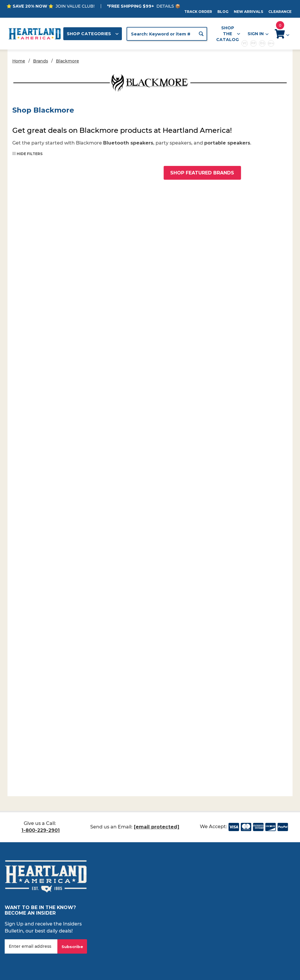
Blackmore (68, 61)
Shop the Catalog (228, 34)
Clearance (280, 12)
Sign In (258, 34)
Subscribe (72, 947)
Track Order (198, 12)
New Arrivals (248, 12)
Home (19, 61)
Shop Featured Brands (202, 173)
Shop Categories (93, 34)
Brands (41, 61)
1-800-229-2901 (41, 830)
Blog (223, 12)
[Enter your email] (31, 946)
